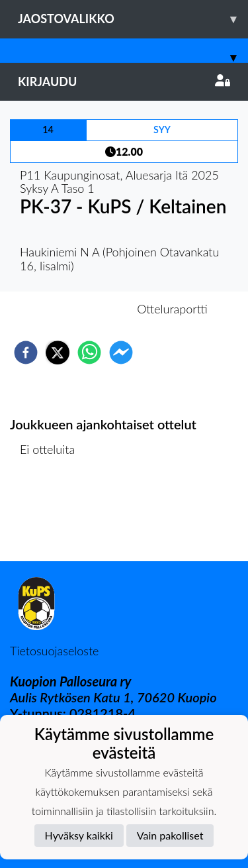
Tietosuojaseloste (54, 651)
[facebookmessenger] (121, 353)
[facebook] (26, 353)
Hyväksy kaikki (79, 835)
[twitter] (58, 353)
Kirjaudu (124, 81)
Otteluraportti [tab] (172, 309)
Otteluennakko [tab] (78, 309)
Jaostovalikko (133, 19)
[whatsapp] (89, 353)
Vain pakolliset (170, 835)
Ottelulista (53, 516)
